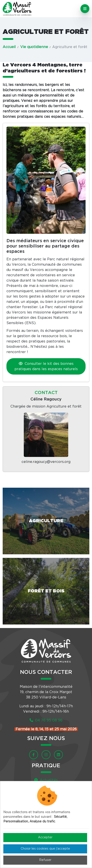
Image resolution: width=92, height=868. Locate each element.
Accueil (9, 47)
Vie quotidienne (34, 47)
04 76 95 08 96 (46, 720)
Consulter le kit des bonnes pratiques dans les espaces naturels (46, 366)
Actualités (46, 780)
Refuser (45, 860)
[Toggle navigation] (85, 9)
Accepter (45, 837)
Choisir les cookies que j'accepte (45, 849)
